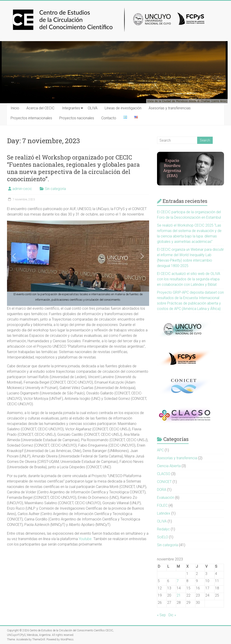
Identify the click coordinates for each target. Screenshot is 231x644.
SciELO (163, 537)
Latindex (164, 513)
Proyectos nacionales (77, 118)
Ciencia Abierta (169, 466)
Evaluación (166, 498)
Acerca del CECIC (40, 108)
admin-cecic (22, 189)
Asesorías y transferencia (177, 458)
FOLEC (162, 505)
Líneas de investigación (123, 108)
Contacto (109, 118)
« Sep (161, 615)
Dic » (172, 615)
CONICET (164, 482)
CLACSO (164, 474)
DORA (162, 490)
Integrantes (71, 108)
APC (160, 450)
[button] (14, 256)
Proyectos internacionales (31, 118)
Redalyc (163, 529)
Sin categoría (55, 189)
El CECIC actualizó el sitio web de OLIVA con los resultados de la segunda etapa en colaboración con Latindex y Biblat (189, 279)
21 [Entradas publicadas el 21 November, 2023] (179, 595)
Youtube (85, 539)
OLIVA (93, 108)
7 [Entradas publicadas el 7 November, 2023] (178, 581)
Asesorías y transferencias (170, 108)
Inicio (15, 108)
